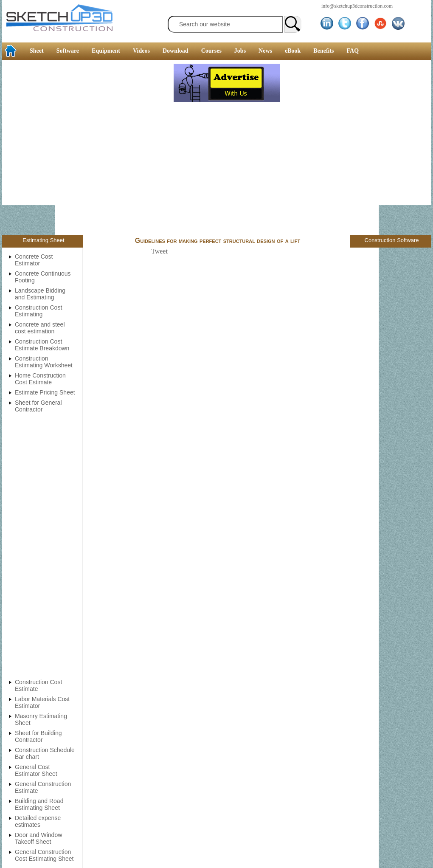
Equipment (106, 51)
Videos (141, 51)
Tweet (159, 251)
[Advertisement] (87, 148)
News (265, 51)
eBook (293, 51)
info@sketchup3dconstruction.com (357, 6)
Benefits (323, 51)
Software (68, 51)
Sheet (37, 51)
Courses (211, 51)
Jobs (240, 51)
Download (176, 51)
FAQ (353, 51)
